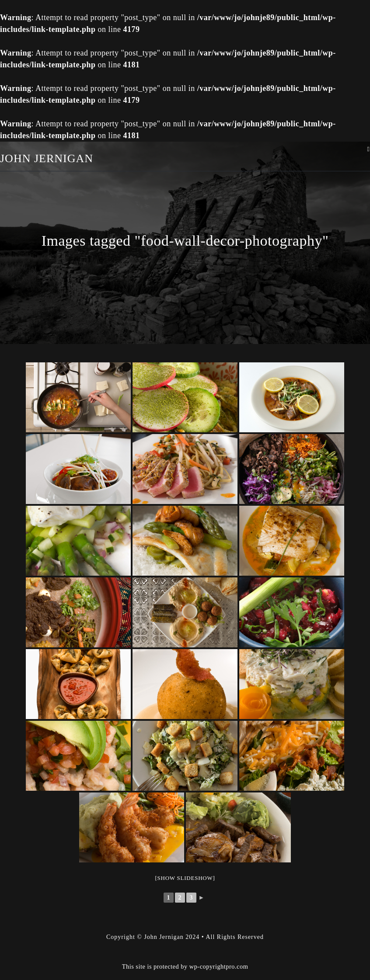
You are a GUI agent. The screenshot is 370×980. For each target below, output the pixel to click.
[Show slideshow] (185, 878)
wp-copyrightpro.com (219, 966)
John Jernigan (47, 158)
